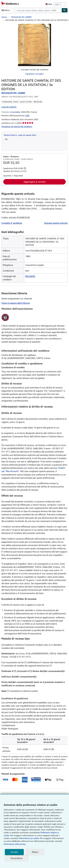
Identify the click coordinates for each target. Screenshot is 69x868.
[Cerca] (65, 10)
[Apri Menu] (6, 10)
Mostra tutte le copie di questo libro (20, 135)
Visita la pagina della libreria (16, 303)
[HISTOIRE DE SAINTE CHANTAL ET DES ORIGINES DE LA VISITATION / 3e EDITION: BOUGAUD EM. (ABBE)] (34, 45)
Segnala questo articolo (56, 223)
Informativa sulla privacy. (15, 844)
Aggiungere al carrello (35, 182)
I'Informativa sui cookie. (29, 838)
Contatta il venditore (12, 223)
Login (57, 4)
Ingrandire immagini (34, 74)
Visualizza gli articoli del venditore (17, 126)
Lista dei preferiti (9, 107)
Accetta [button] (14, 852)
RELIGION (30, 276)
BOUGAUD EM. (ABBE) (21, 17)
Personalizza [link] (17, 858)
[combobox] (38, 10)
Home (4, 17)
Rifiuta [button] (35, 852)
